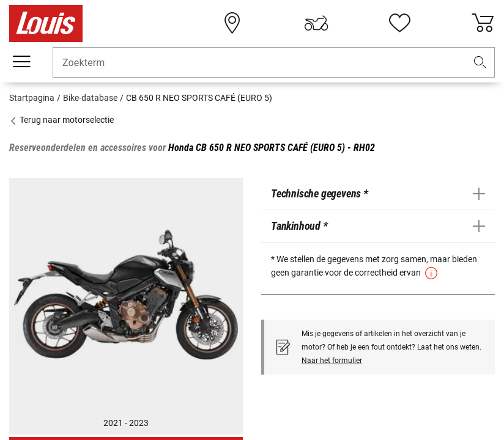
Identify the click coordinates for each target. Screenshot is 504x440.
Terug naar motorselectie (61, 120)
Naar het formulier (332, 361)
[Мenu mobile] (21, 62)
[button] (480, 63)
